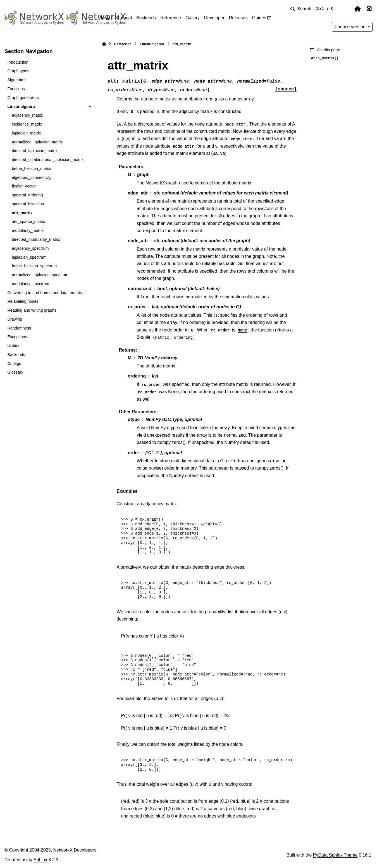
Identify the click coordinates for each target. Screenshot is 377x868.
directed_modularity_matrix (36, 239)
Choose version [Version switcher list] (350, 27)
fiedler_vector (24, 186)
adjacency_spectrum (30, 248)
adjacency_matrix (27, 115)
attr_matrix (22, 213)
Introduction (18, 62)
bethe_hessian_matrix (31, 169)
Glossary (15, 372)
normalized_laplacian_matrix (37, 142)
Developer (214, 18)
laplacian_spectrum (29, 257)
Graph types (18, 71)
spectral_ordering (27, 195)
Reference (171, 18)
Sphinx (40, 860)
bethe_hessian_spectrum (34, 266)
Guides (259, 18)
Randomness (19, 328)
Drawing (15, 319)
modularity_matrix (28, 230)
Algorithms (17, 80)
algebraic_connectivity (32, 177)
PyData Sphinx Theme (335, 855)
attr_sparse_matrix (28, 222)
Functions (16, 89)
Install (107, 18)
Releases (238, 18)
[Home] (104, 44)
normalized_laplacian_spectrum (40, 275)
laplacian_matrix (26, 133)
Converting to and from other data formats (45, 293)
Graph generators (23, 98)
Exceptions (17, 337)
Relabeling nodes (23, 301)
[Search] (313, 9)
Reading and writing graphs (32, 310)
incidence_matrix (27, 124)
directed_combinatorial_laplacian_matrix (48, 160)
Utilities (14, 346)
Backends (146, 18)
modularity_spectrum (30, 284)
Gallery (193, 18)
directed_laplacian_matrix (34, 151)
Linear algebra (21, 107)
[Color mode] (346, 9)
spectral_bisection (28, 204)
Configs (14, 364)
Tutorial (124, 18)
